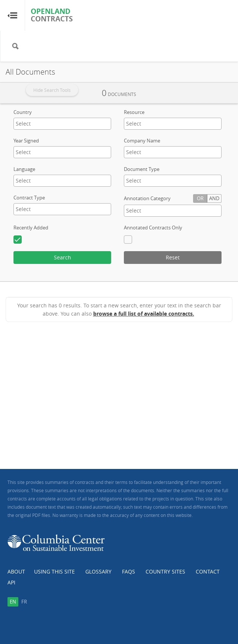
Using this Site (54, 571)
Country (23, 112)
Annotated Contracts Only (153, 228)
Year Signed (26, 141)
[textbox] (45, 124)
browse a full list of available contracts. (144, 314)
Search (62, 257)
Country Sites (165, 571)
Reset (173, 257)
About (16, 571)
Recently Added (31, 228)
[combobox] (62, 124)
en (13, 602)
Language (24, 169)
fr (24, 602)
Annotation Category (147, 198)
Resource (134, 112)
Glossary (98, 571)
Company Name (142, 141)
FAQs (129, 571)
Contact (208, 571)
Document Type (142, 169)
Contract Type (29, 198)
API (11, 582)
